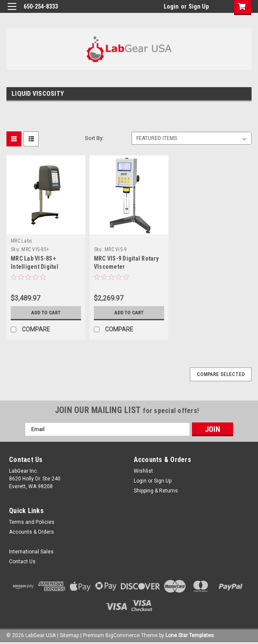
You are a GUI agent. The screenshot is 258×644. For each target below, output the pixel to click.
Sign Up (199, 6)
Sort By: (94, 138)
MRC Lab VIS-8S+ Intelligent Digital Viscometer (34, 267)
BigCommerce (123, 635)
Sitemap (69, 635)
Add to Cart (46, 313)
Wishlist (143, 471)
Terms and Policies (32, 522)
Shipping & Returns (156, 491)
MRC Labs (21, 241)
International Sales (31, 552)
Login (171, 6)
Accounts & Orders (31, 532)
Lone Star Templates (190, 635)
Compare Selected (221, 374)
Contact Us (22, 562)
